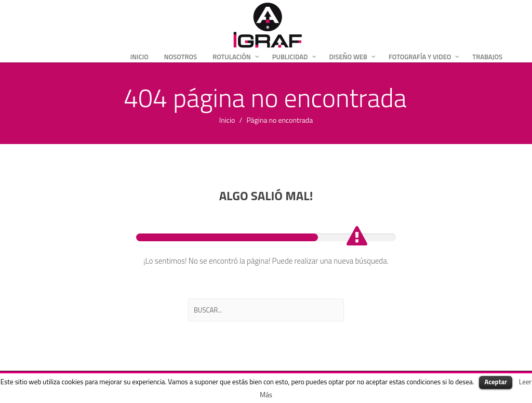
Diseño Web (348, 57)
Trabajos (487, 57)
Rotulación (232, 57)
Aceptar (495, 382)
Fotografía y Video (420, 57)
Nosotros (181, 57)
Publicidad (290, 57)
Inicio (139, 57)
